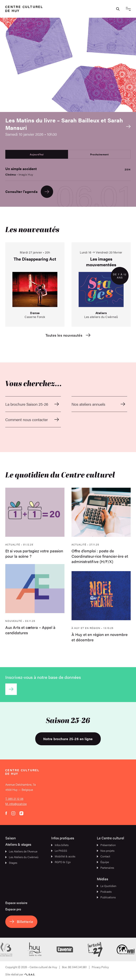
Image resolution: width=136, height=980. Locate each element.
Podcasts (104, 892)
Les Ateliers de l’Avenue (21, 851)
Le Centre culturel (110, 838)
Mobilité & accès (63, 856)
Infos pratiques (63, 838)
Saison (11, 838)
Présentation (106, 845)
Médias (102, 879)
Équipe (103, 862)
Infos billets (60, 845)
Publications (106, 897)
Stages (11, 863)
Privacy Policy (100, 967)
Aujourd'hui (37, 154)
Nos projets (106, 851)
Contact (104, 856)
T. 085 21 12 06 (14, 799)
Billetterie (21, 921)
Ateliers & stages (18, 844)
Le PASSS (59, 851)
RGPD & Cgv (61, 862)
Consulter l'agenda (29, 192)
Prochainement (99, 154)
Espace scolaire (16, 903)
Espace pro (13, 909)
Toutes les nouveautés (68, 335)
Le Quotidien (107, 886)
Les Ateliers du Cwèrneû (22, 857)
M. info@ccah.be (16, 804)
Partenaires (105, 868)
